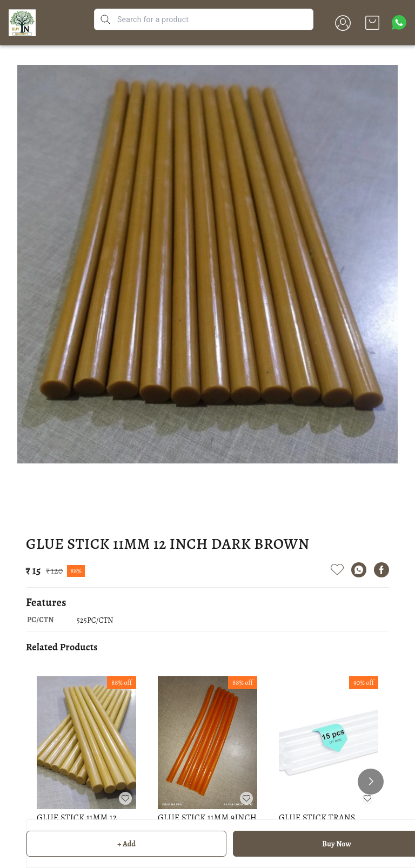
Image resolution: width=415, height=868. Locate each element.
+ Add (126, 844)
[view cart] (372, 23)
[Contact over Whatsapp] (399, 22)
